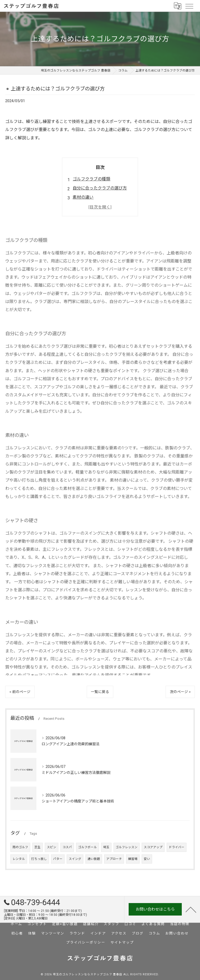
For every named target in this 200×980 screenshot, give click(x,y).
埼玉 (106, 847)
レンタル (19, 859)
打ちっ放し (39, 859)
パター (58, 859)
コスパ (67, 847)
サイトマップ (122, 942)
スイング (75, 859)
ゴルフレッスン (127, 847)
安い (147, 859)
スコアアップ (153, 847)
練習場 (133, 859)
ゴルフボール (87, 847)
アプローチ (114, 859)
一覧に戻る (100, 692)
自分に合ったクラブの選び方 (100, 188)
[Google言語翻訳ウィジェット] (177, 6)
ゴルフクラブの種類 (91, 179)
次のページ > (180, 692)
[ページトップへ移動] (191, 909)
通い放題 (94, 859)
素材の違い (83, 197)
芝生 (37, 847)
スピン (52, 847)
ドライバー (177, 847)
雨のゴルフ (20, 847)
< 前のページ (20, 692)
